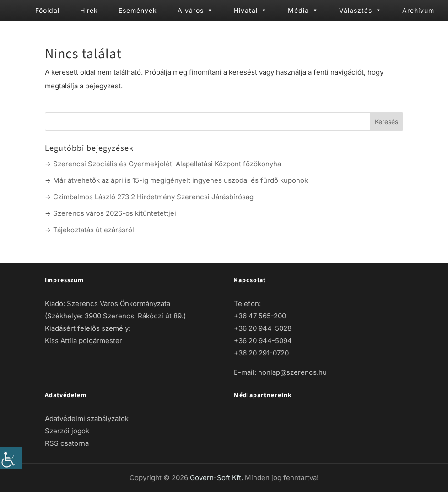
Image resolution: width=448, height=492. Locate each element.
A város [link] (195, 10)
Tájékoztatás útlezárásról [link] (94, 230)
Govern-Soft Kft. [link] (217, 478)
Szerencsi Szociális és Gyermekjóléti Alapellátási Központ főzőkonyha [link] (167, 164)
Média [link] (303, 10)
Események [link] (138, 10)
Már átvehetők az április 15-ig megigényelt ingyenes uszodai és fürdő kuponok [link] (181, 180)
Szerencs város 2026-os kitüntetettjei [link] (115, 213)
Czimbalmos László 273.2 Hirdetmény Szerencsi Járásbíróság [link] (153, 197)
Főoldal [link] (47, 10)
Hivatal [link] (251, 10)
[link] (11, 458)
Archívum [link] (418, 10)
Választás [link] (360, 10)
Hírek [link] (89, 10)
